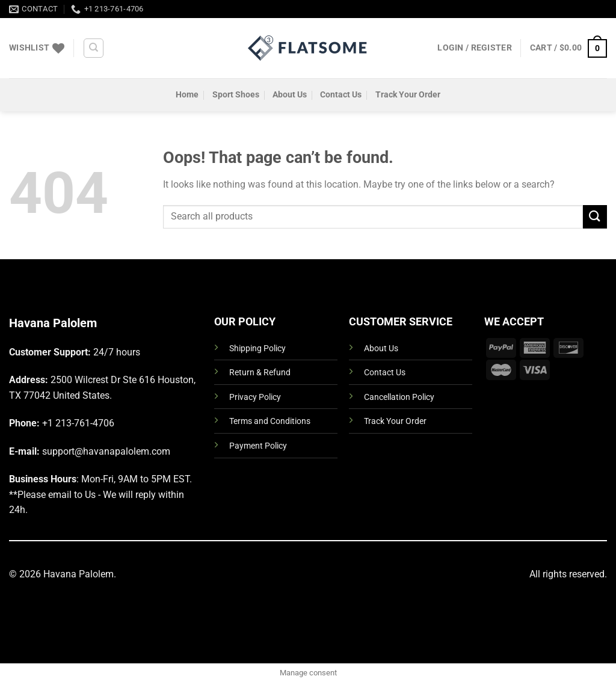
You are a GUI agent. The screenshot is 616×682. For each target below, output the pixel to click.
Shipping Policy (257, 349)
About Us (290, 95)
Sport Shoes (236, 95)
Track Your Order (408, 95)
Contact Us (341, 95)
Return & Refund (260, 373)
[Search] (94, 48)
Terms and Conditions (270, 421)
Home (187, 95)
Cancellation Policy (399, 397)
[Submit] (595, 217)
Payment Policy (258, 446)
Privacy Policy (255, 397)
